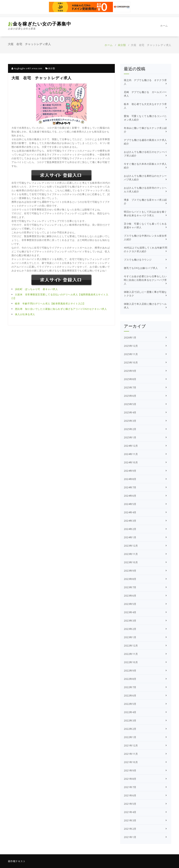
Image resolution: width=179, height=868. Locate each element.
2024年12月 (131, 446)
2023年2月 (130, 629)
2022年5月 (130, 704)
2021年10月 (131, 762)
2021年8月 (130, 779)
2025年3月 (130, 421)
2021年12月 (131, 745)
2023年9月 (130, 571)
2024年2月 (130, 529)
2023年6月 (130, 596)
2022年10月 (131, 662)
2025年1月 (130, 437)
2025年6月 (130, 396)
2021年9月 (130, 770)
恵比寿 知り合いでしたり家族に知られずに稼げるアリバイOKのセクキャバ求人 (61, 309)
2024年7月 (130, 487)
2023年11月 (131, 554)
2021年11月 (131, 754)
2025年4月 (130, 412)
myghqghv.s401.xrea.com (27, 68)
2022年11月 (131, 654)
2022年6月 (130, 695)
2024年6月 (130, 496)
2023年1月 (130, 637)
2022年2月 (130, 729)
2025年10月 (131, 362)
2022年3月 (130, 720)
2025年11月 (131, 354)
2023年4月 (130, 612)
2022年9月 (130, 671)
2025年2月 (130, 429)
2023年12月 (131, 546)
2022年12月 (131, 646)
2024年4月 (130, 512)
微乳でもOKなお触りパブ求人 (141, 268)
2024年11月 (131, 454)
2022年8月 (130, 679)
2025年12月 (131, 346)
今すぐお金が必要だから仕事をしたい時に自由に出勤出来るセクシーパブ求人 (145, 280)
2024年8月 (130, 479)
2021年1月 (130, 837)
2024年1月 (130, 537)
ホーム (164, 26)
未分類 (122, 45)
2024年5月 (130, 504)
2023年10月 (131, 562)
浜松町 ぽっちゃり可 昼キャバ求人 (36, 289)
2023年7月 (130, 587)
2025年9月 (130, 371)
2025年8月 (130, 379)
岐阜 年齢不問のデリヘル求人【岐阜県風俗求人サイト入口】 (50, 303)
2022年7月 (130, 687)
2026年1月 (130, 337)
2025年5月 (130, 404)
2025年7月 (130, 387)
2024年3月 (130, 521)
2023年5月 (130, 604)
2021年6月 (130, 795)
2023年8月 (130, 579)
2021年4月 (130, 812)
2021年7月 (130, 787)
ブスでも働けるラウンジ (138, 260)
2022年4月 (130, 712)
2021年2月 (130, 829)
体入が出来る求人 (25, 314)
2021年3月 (130, 820)
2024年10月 (131, 462)
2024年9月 (130, 471)
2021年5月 (130, 804)
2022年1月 (130, 737)
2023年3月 (130, 621)
